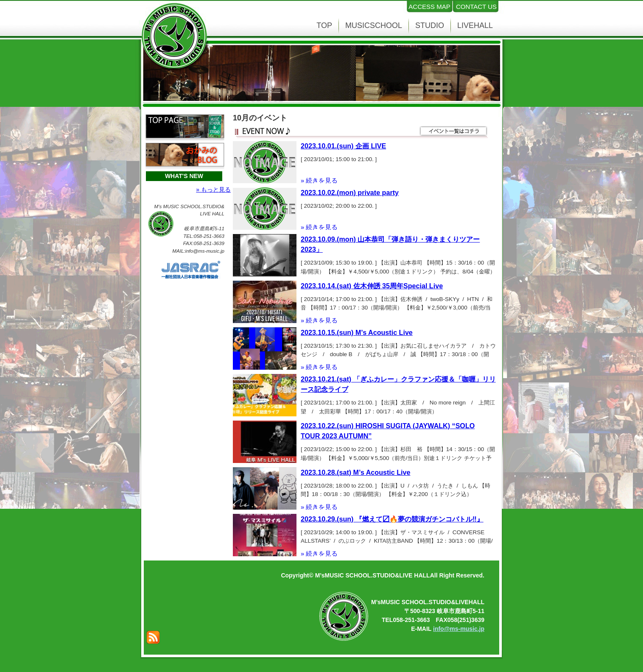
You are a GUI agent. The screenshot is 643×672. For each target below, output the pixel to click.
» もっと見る (213, 190)
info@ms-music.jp (459, 629)
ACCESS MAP (429, 7)
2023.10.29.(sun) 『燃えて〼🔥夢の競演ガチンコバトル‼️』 (392, 519)
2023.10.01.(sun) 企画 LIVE (343, 146)
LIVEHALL (475, 25)
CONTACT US (476, 7)
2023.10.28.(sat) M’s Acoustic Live (355, 472)
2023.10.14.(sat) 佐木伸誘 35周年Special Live (372, 286)
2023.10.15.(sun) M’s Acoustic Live (357, 332)
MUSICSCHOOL (374, 25)
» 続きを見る (319, 181)
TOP (324, 25)
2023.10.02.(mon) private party (350, 192)
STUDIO (430, 25)
